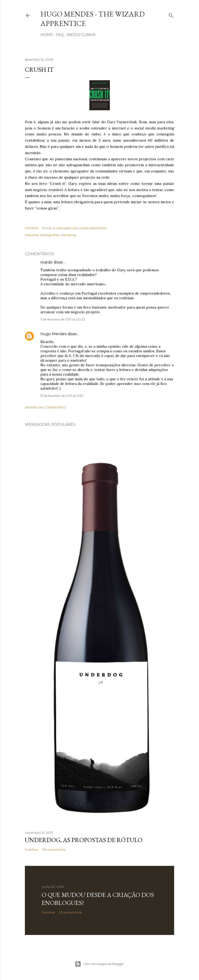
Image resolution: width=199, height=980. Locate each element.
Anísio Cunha (81, 35)
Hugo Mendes (54, 334)
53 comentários (70, 912)
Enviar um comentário (45, 407)
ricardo (47, 262)
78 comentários (54, 849)
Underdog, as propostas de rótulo (84, 840)
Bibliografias (50, 235)
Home (47, 35)
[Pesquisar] (171, 14)
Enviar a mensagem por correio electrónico (74, 228)
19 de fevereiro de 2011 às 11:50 (62, 396)
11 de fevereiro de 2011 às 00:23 (63, 319)
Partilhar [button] (32, 228)
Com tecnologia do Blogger (99, 964)
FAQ (60, 35)
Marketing (68, 235)
